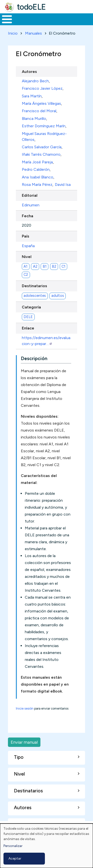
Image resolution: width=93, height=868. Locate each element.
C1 (63, 266)
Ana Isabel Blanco (38, 177)
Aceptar (15, 858)
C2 (26, 275)
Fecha (28, 216)
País (26, 236)
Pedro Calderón (36, 169)
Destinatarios (34, 286)
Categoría (31, 307)
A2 (35, 266)
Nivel (27, 257)
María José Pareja (37, 162)
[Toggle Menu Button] (7, 19)
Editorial (30, 195)
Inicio (13, 33)
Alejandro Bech (35, 81)
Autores (29, 72)
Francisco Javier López (42, 88)
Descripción (34, 358)
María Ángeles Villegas (41, 103)
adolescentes (35, 296)
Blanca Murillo (34, 119)
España (28, 246)
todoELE (31, 7)
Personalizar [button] (13, 846)
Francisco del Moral (39, 111)
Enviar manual (24, 742)
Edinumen (31, 205)
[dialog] (46, 846)
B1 (45, 266)
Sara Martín (32, 96)
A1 (26, 266)
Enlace (28, 328)
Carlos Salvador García (42, 147)
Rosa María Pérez (37, 184)
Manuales (33, 33)
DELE (28, 317)
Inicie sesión (25, 708)
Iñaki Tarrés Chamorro (41, 154)
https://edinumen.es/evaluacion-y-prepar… (46, 341)
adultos (58, 296)
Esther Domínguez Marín (44, 126)
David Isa (63, 184)
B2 (54, 266)
